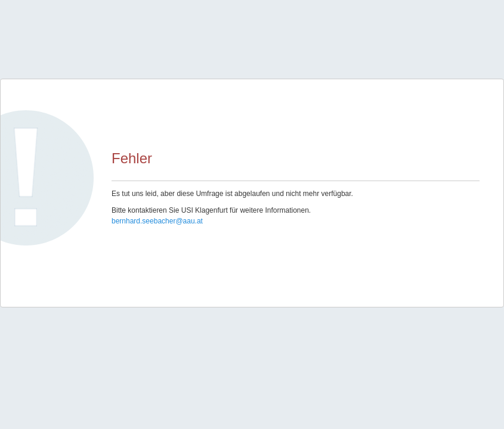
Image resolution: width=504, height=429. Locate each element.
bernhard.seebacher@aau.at (157, 221)
